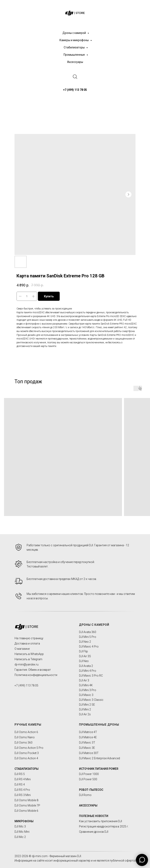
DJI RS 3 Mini (23, 795)
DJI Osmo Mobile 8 (26, 800)
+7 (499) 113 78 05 (26, 685)
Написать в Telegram (28, 659)
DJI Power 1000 (89, 774)
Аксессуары (75, 62)
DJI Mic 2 (20, 837)
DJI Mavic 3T (87, 743)
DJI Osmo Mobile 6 (26, 811)
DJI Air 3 (84, 680)
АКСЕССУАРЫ (88, 805)
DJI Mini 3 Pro (88, 690)
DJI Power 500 (88, 779)
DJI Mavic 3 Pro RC (91, 676)
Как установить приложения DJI (101, 821)
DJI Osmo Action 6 (26, 732)
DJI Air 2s (85, 714)
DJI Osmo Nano (25, 737)
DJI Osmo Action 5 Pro (29, 748)
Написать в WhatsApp (29, 654)
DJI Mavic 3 (86, 695)
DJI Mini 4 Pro (88, 671)
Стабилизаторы (74, 47)
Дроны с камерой (74, 33)
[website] (75, 77)
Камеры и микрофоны (74, 40)
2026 (25, 856)
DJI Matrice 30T (89, 753)
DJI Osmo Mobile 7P (27, 805)
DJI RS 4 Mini (23, 779)
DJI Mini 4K (86, 685)
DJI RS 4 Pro (22, 790)
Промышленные (74, 55)
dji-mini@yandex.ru (27, 664)
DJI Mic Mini (22, 832)
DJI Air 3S (85, 656)
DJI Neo (84, 661)
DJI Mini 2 (85, 709)
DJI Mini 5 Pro (88, 637)
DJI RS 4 (20, 784)
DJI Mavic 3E (87, 748)
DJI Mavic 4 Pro (89, 647)
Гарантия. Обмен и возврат (33, 670)
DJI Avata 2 (86, 666)
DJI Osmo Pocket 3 (27, 753)
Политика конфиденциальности (36, 675)
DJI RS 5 (20, 774)
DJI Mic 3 (20, 826)
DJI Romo (85, 795)
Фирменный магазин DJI (65, 856)
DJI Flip (83, 651)
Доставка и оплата (27, 643)
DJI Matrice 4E (88, 737)
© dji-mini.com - (39, 856)
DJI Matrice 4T (88, 732)
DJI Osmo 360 (23, 743)
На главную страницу (29, 638)
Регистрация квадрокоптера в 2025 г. (104, 826)
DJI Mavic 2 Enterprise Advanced (99, 758)
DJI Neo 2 (85, 642)
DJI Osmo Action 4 (26, 758)
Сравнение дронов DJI (94, 832)
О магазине (22, 649)
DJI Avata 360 (88, 632)
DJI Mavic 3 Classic (91, 700)
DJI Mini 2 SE (87, 705)
